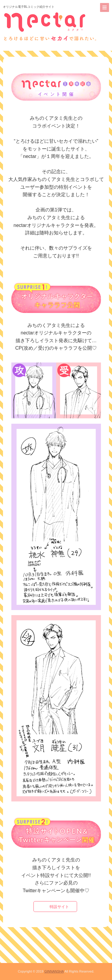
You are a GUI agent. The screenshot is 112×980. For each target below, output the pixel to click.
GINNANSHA (54, 971)
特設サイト (59, 907)
